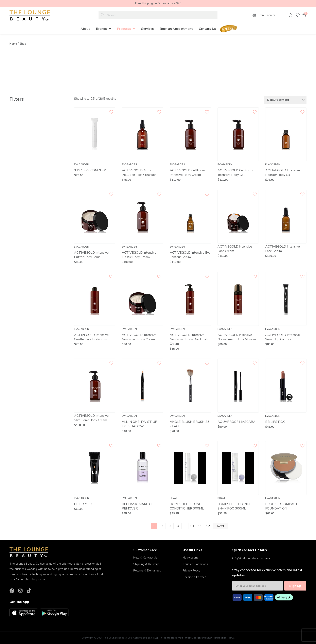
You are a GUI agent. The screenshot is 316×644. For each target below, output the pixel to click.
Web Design (193, 638)
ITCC (232, 638)
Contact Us (207, 29)
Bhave (174, 498)
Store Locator (267, 15)
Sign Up (295, 586)
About (85, 29)
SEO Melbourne (216, 638)
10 (192, 526)
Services (147, 29)
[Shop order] (285, 100)
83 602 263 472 (148, 638)
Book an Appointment (176, 29)
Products (126, 29)
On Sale (229, 29)
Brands (104, 29)
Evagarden (82, 164)
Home (13, 44)
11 (200, 526)
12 (208, 526)
